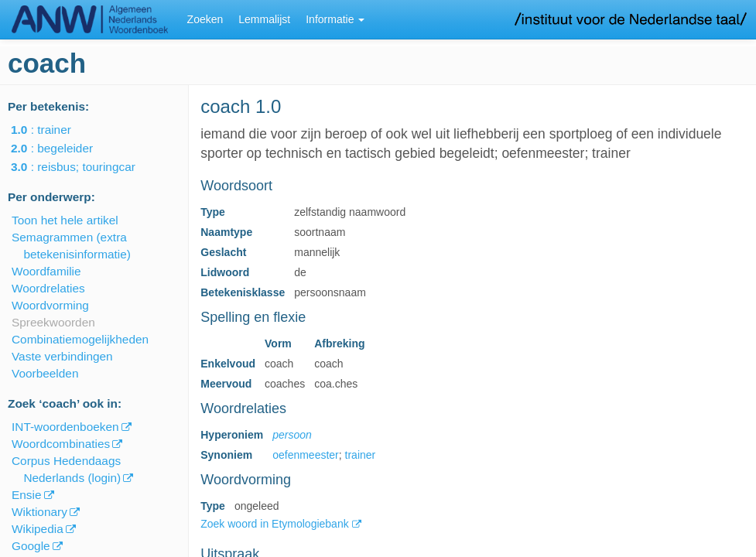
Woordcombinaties (61, 444)
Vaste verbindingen (62, 356)
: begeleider (63, 148)
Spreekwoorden (53, 322)
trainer (361, 455)
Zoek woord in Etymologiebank (276, 524)
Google (31, 546)
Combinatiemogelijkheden (80, 339)
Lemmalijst (264, 19)
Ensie (27, 495)
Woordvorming (50, 305)
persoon (292, 435)
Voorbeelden (45, 373)
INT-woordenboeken (65, 427)
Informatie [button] (335, 19)
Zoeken (205, 19)
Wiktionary (39, 512)
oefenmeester (306, 455)
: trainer (52, 130)
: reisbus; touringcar (84, 167)
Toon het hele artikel (65, 220)
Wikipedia (38, 529)
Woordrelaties (48, 288)
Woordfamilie (46, 271)
